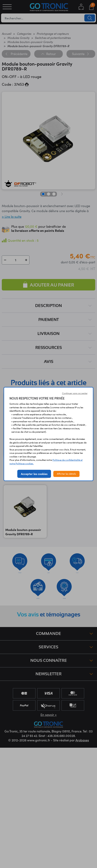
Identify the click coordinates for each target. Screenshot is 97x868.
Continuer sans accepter (75, 393)
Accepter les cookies (34, 474)
